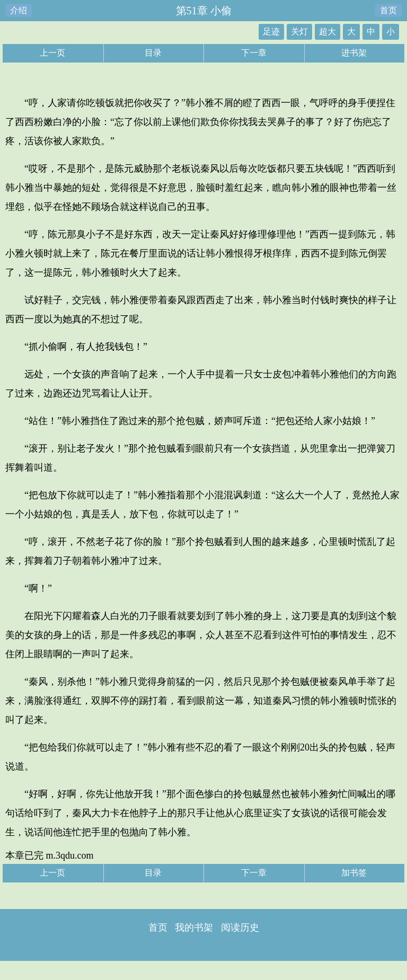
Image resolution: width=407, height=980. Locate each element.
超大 (328, 32)
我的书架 (194, 928)
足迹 (271, 32)
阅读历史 (240, 928)
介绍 (19, 10)
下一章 (254, 53)
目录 (153, 53)
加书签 (354, 873)
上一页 (52, 53)
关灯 (299, 32)
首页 (388, 10)
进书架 (354, 53)
